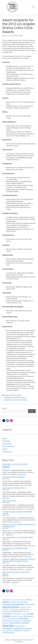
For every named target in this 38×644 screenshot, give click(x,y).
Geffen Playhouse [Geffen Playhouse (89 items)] (25, 609)
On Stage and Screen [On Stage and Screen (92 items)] (8, 621)
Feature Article (7, 444)
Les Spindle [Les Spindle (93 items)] (14, 616)
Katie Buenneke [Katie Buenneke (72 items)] (17, 614)
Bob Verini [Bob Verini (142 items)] (24, 602)
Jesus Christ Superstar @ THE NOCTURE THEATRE (18, 537)
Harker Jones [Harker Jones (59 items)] (26, 611)
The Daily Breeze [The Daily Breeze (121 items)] (27, 628)
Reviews (5, 449)
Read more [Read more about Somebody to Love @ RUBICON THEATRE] (28, 557)
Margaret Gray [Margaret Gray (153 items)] (29, 616)
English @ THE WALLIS (9, 501)
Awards (6, 395)
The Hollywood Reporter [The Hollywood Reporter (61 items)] (7, 631)
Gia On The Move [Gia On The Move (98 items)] (7, 611)
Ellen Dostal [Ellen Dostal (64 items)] (29, 607)
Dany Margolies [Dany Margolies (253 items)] (19, 604)
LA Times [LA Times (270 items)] (30, 614)
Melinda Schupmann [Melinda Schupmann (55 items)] (6, 619)
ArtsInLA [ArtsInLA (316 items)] (6, 602)
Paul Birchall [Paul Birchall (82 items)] (5, 623)
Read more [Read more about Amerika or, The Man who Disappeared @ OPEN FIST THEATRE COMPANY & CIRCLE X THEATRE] (29, 569)
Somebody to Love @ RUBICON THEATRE (15, 548)
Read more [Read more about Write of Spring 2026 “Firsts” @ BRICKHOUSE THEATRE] (15, 582)
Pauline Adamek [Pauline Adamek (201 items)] (15, 623)
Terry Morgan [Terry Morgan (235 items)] (7, 628)
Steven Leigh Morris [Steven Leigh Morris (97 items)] (20, 626)
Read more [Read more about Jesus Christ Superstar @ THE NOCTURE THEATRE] (32, 546)
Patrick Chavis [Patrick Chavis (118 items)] (27, 621)
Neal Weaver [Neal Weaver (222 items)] (24, 618)
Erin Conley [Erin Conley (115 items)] (6, 609)
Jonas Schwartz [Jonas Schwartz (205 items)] (8, 614)
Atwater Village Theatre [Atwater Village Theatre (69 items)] (15, 602)
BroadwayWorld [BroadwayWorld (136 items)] (7, 604)
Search (4, 408)
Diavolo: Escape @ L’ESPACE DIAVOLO (14, 488)
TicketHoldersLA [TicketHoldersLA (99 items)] (18, 631)
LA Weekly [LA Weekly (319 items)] (6, 616)
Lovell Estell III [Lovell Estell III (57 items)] (21, 616)
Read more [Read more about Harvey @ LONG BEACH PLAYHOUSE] (28, 485)
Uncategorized (7, 452)
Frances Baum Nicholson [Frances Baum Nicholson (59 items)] (14, 609)
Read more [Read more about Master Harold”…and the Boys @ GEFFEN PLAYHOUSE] (23, 474)
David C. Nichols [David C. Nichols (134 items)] (30, 604)
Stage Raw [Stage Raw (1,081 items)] (8, 625)
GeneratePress (19, 642)
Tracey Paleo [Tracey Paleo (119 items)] (26, 631)
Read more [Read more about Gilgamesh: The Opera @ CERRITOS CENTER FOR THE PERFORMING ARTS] (10, 535)
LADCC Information (16, 395)
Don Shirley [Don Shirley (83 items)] (23, 607)
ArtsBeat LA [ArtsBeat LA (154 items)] (29, 600)
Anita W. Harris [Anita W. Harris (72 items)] (21, 600)
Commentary (6, 441)
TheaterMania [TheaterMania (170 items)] (18, 628)
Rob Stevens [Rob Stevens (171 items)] (25, 623)
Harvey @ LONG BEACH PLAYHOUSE (14, 477)
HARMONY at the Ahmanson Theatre (16, 400)
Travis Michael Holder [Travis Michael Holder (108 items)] (8, 633)
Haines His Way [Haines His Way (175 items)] (17, 611)
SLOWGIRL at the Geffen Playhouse (15, 397)
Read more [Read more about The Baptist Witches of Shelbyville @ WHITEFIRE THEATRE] (17, 522)
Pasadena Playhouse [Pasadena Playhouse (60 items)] (18, 621)
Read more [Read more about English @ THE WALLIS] (30, 509)
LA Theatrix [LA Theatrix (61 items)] (24, 614)
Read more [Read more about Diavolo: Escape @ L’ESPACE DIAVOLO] (6, 498)
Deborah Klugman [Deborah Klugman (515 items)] (11, 607)
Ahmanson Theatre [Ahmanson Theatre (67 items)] (7, 600)
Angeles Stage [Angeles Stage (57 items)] (14, 600)
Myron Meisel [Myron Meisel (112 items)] (15, 619)
